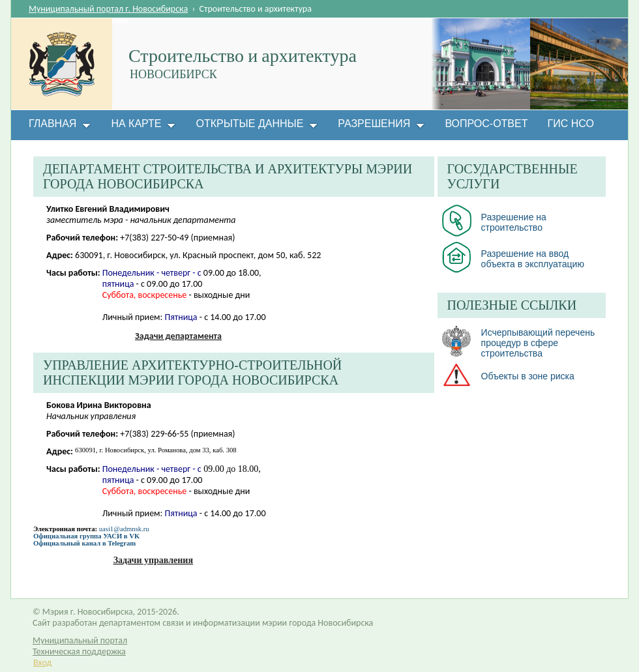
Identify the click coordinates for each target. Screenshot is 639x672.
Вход (42, 663)
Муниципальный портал (80, 640)
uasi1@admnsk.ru (124, 529)
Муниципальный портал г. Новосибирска (108, 9)
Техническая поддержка (79, 651)
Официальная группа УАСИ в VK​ (86, 536)
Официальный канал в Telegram (84, 543)
